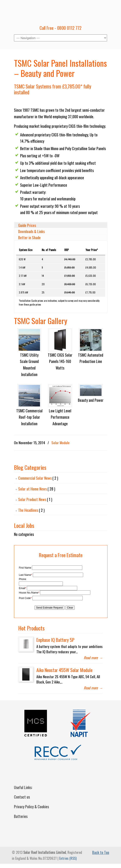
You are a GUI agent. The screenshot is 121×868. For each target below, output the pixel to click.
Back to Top (101, 852)
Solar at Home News (37, 489)
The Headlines (31, 510)
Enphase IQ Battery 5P (55, 640)
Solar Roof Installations (60, 11)
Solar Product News (35, 499)
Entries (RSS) (68, 858)
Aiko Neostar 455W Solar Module (64, 670)
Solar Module (60, 443)
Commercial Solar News (38, 478)
